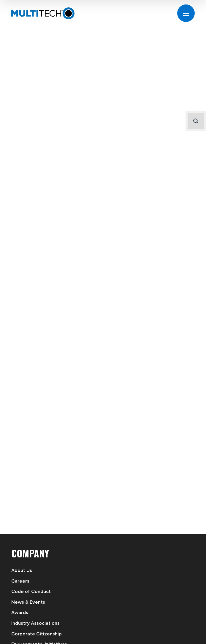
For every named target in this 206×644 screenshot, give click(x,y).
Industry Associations (35, 623)
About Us (22, 570)
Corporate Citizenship (37, 634)
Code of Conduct (31, 591)
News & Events (28, 602)
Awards (20, 612)
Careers (20, 581)
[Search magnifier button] (196, 121)
